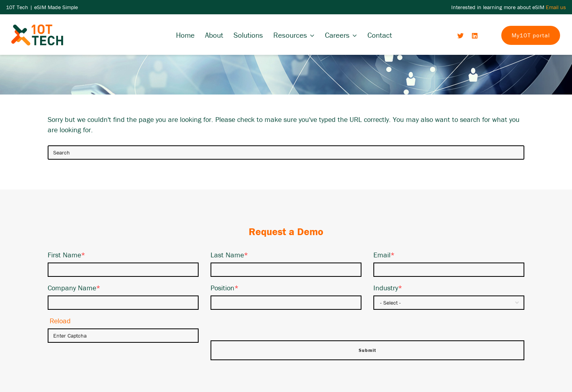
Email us (556, 7)
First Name (67, 255)
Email (384, 255)
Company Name (74, 288)
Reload (60, 321)
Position (225, 288)
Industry (388, 288)
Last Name (229, 255)
